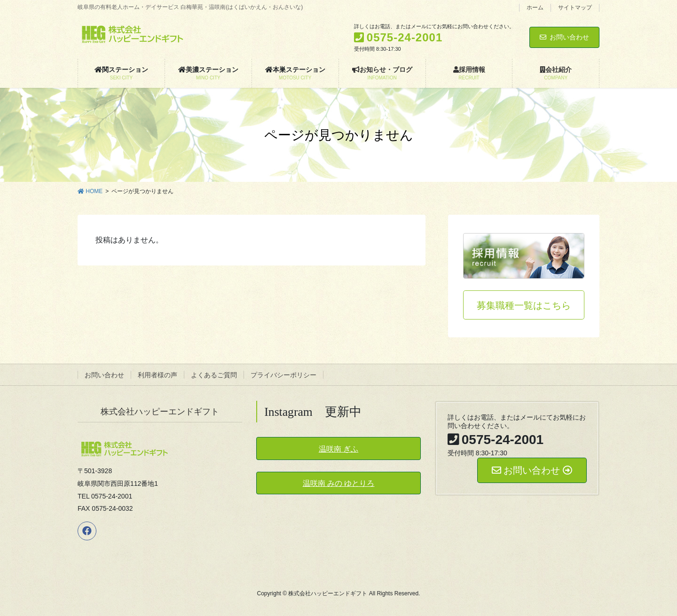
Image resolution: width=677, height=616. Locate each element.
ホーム (535, 8)
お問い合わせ (564, 37)
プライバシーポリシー (283, 375)
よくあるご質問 (214, 375)
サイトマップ (575, 8)
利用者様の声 (157, 375)
